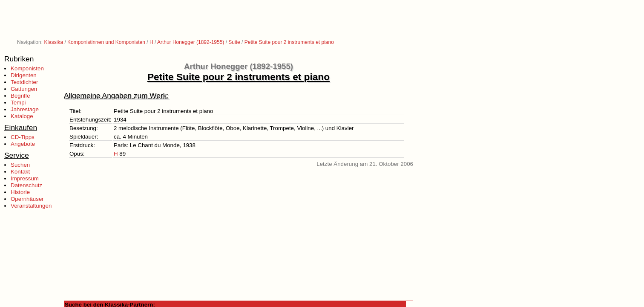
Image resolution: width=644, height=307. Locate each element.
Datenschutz (26, 185)
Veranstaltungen (31, 206)
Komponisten (27, 68)
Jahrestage (25, 109)
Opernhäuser (27, 199)
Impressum (25, 178)
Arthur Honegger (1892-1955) (191, 42)
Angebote (23, 144)
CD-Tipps (23, 137)
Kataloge (22, 116)
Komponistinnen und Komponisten (106, 42)
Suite (234, 42)
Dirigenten (24, 75)
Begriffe (20, 96)
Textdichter (24, 82)
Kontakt (20, 172)
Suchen (20, 165)
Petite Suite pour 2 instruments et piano (289, 42)
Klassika (53, 42)
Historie (20, 192)
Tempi (18, 103)
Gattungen (24, 89)
